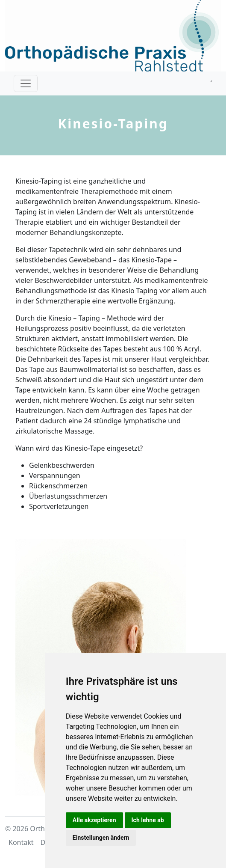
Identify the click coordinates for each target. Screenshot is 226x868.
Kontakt (21, 842)
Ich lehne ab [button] (148, 820)
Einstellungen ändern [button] (101, 838)
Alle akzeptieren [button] (94, 820)
